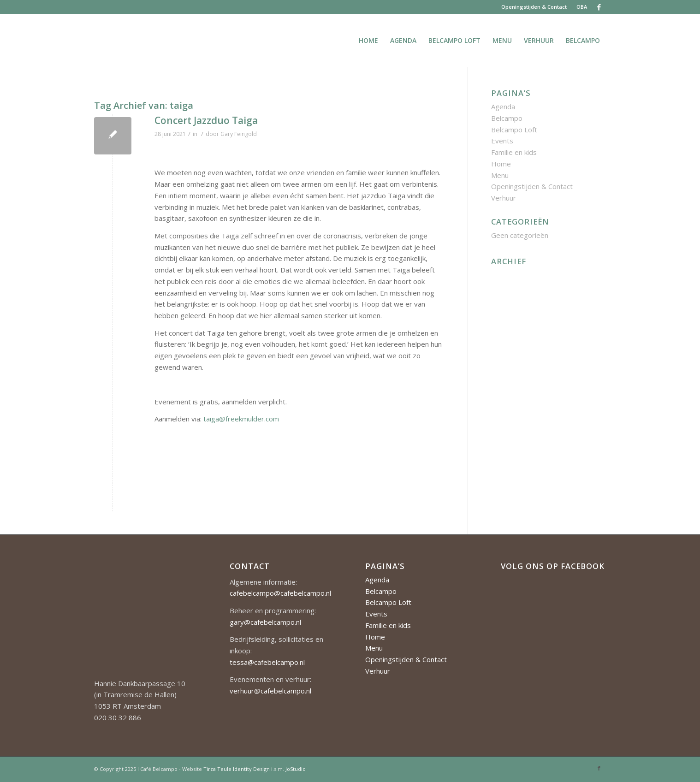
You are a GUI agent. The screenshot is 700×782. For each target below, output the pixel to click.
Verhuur (504, 198)
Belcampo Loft (514, 130)
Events (502, 141)
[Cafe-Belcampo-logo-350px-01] (95, 40)
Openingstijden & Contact (534, 7)
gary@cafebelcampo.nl (265, 622)
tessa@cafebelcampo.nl (267, 662)
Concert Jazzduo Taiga (206, 120)
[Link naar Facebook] (599, 7)
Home (501, 164)
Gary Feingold (239, 134)
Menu (500, 175)
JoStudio (296, 769)
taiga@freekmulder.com (241, 419)
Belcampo (507, 118)
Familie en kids (514, 152)
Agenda (503, 107)
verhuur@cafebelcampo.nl (270, 691)
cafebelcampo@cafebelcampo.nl (280, 593)
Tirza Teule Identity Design (237, 769)
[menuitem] (534, 7)
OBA (582, 7)
